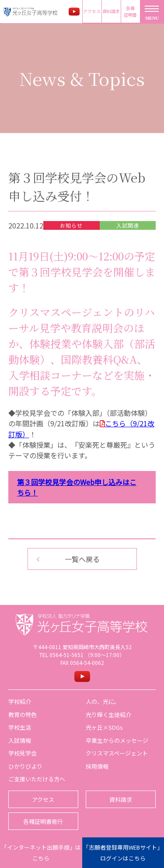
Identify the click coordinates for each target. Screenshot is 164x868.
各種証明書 (130, 11)
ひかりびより (25, 766)
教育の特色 (23, 715)
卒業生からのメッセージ (117, 740)
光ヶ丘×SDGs (104, 727)
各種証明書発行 (43, 821)
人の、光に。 (103, 701)
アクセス (92, 11)
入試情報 (20, 740)
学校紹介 (20, 701)
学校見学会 (23, 753)
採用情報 (97, 766)
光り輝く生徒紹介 (108, 715)
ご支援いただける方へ (37, 779)
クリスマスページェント (117, 753)
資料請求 (111, 11)
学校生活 (20, 727)
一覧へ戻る (82, 559)
